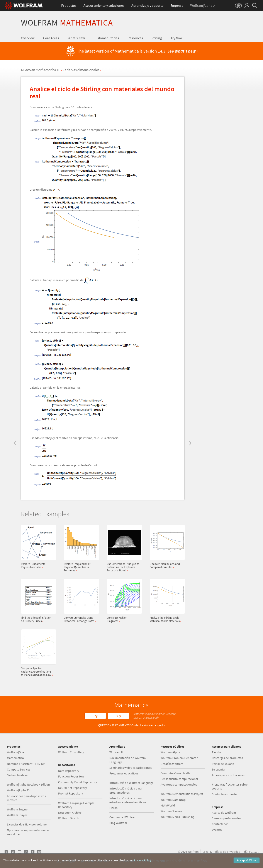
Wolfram (67, 23)
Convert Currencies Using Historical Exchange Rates (80, 601)
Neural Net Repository (73, 788)
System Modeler (17, 775)
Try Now (176, 38)
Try (95, 716)
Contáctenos (220, 824)
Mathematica (15, 758)
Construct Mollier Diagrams (123, 601)
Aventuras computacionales (179, 784)
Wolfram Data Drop (173, 800)
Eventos (217, 830)
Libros (113, 808)
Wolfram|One (15, 752)
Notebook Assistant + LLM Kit (26, 764)
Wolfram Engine (17, 809)
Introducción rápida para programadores (126, 790)
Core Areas (51, 38)
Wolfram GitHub (69, 818)
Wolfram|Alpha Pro (19, 790)
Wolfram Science (171, 811)
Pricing (157, 38)
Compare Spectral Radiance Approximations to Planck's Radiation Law (37, 653)
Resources (135, 38)
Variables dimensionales (81, 70)
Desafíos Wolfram (172, 764)
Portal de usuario (223, 764)
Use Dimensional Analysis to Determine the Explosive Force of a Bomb (123, 548)
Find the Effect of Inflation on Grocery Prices (37, 601)
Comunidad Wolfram (123, 817)
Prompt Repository (71, 793)
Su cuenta (218, 769)
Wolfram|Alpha (170, 752)
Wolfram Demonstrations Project (182, 794)
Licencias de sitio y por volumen (28, 824)
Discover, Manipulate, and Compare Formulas (166, 547)
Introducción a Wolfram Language (131, 783)
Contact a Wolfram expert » (148, 725)
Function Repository (71, 776)
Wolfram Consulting (71, 752)
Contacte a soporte (224, 794)
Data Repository (69, 771)
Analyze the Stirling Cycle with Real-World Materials (166, 601)
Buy (118, 716)
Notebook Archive (70, 813)
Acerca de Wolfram (224, 813)
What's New (76, 38)
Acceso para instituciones (228, 775)
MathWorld (168, 805)
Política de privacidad (227, 852)
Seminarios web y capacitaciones (131, 768)
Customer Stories (106, 38)
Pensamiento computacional (179, 779)
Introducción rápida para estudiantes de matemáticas (128, 800)
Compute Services (19, 769)
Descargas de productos (227, 758)
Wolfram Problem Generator (179, 758)
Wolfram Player (17, 815)
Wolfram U (116, 752)
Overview (28, 38)
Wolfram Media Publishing (177, 817)
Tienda (216, 752)
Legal (206, 852)
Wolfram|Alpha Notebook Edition (28, 784)
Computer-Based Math (175, 773)
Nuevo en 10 (41, 70)
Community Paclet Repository (78, 782)
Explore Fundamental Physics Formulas (37, 547)
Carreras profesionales (226, 818)
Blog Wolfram (118, 823)
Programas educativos (124, 773)
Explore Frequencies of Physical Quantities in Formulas (80, 548)
